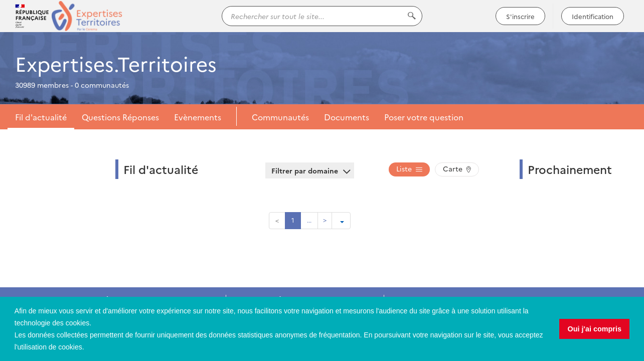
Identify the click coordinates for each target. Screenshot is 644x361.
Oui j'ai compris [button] (595, 329)
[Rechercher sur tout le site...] (322, 16)
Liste (409, 168)
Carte (457, 168)
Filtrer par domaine (310, 170)
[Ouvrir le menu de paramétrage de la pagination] (341, 221)
